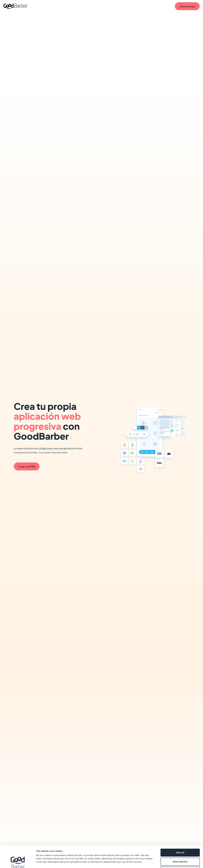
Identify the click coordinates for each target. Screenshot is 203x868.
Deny (180, 850)
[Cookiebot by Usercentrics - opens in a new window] (18, 863)
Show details (144, 863)
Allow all (180, 832)
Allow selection (180, 841)
